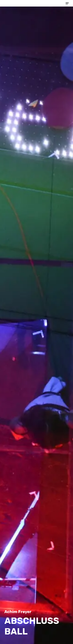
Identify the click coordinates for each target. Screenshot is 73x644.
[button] (67, 3)
